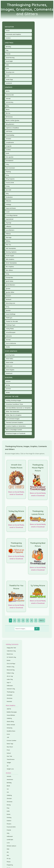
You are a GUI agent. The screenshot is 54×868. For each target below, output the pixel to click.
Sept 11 (9, 682)
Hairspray (10, 728)
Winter (8, 392)
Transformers (11, 759)
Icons (8, 734)
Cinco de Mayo (11, 664)
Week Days (9, 80)
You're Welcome (11, 343)
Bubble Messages (12, 712)
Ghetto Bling (10, 721)
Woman (8, 340)
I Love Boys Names (12, 215)
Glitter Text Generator (13, 412)
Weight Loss (10, 769)
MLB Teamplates (11, 248)
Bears (8, 110)
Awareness (10, 779)
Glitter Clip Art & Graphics (14, 415)
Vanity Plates (10, 329)
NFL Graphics (10, 267)
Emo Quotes (10, 157)
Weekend (9, 83)
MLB (8, 849)
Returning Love (10, 303)
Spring (8, 385)
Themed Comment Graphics (14, 422)
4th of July (10, 676)
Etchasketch (10, 161)
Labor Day (10, 679)
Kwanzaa (9, 701)
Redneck (9, 299)
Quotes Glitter (10, 292)
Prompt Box (9, 278)
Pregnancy (10, 865)
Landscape (10, 840)
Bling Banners (10, 124)
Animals (8, 99)
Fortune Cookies (12, 740)
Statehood (9, 373)
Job (8, 737)
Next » (42, 620)
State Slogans (10, 370)
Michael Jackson (11, 846)
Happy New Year (11, 648)
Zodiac (8, 347)
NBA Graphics (10, 259)
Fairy (7, 164)
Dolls (8, 811)
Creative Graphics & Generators (16, 426)
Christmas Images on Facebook (16, 433)
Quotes (8, 289)
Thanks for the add (12, 321)
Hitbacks (8, 201)
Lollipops (8, 226)
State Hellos (9, 359)
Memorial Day (11, 670)
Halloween (10, 686)
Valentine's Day (11, 651)
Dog (8, 808)
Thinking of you (11, 325)
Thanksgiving (11, 692)
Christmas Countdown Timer (14, 404)
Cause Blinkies (11, 715)
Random (8, 296)
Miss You (8, 245)
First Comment (10, 168)
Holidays (8, 204)
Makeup (8, 234)
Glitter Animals (11, 725)
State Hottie (9, 362)
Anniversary (9, 102)
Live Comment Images (13, 419)
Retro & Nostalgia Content (14, 430)
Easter (9, 660)
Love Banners (10, 230)
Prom (8, 750)
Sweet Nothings (11, 314)
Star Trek (9, 756)
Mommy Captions (11, 252)
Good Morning (10, 58)
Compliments (10, 142)
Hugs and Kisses (11, 208)
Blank (8, 786)
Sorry (7, 307)
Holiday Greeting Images (13, 400)
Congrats (9, 146)
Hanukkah (10, 695)
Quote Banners (10, 285)
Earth (7, 153)
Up (8, 766)
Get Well (8, 190)
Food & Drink (10, 183)
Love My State (10, 355)
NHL (8, 855)
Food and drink (11, 827)
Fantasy (9, 817)
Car (8, 789)
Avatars (8, 38)
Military (8, 241)
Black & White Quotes (13, 120)
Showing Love (10, 72)
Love (7, 69)
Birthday (8, 47)
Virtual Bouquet (11, 332)
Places (9, 862)
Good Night (9, 61)
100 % (8, 91)
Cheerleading (10, 135)
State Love (9, 366)
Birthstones (9, 117)
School (9, 753)
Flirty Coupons (10, 179)
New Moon (10, 747)
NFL (8, 852)
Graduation (9, 197)
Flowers (9, 824)
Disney (9, 805)
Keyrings (8, 223)
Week (8, 76)
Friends (8, 54)
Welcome (9, 336)
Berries (8, 113)
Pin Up (9, 859)
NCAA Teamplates (11, 263)
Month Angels (10, 256)
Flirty (7, 175)
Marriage (9, 237)
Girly (7, 194)
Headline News (11, 731)
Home (8, 31)
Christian (8, 139)
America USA (10, 95)
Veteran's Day (11, 689)
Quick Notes (10, 281)
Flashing (8, 172)
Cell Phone (9, 131)
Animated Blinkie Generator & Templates (18, 408)
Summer (8, 389)
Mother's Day (11, 667)
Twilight (9, 763)
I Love (8, 212)
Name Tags (10, 744)
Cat (8, 792)
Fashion (9, 821)
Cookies (8, 150)
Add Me (9, 709)
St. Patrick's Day (11, 657)
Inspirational (10, 219)
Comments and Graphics (13, 34)
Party (7, 274)
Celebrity (9, 718)
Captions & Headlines (12, 128)
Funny (8, 186)
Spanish (8, 310)
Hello (7, 65)
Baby (7, 106)
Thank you (9, 318)
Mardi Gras (10, 654)
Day (7, 50)
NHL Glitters (9, 270)
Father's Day (10, 673)
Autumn (8, 381)
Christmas (10, 698)
